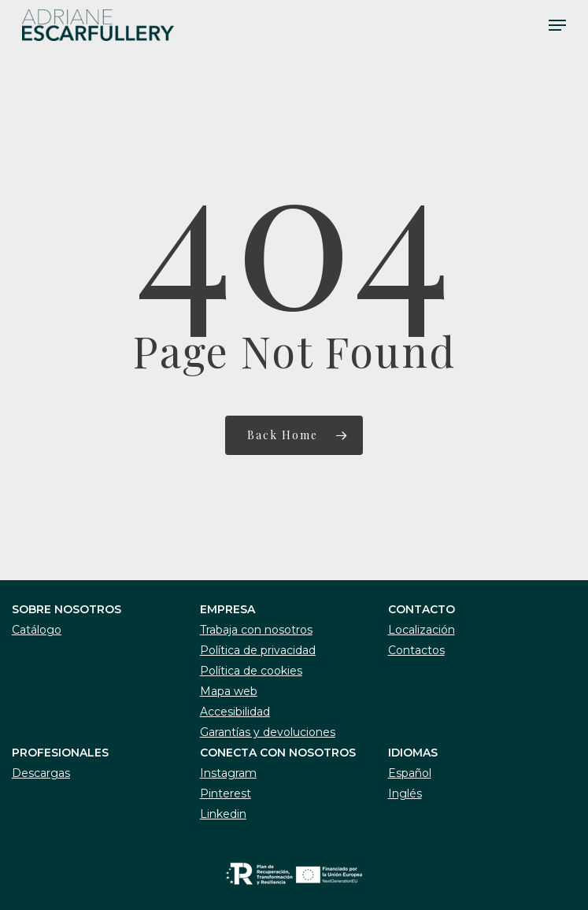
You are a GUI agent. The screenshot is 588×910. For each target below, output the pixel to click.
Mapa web (229, 691)
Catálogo (37, 630)
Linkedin (223, 814)
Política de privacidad (258, 650)
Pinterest (226, 793)
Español (410, 773)
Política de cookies (251, 671)
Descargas (41, 773)
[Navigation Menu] (557, 25)
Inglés (405, 793)
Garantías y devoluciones (268, 732)
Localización (422, 630)
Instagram (228, 773)
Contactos (416, 650)
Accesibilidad (235, 712)
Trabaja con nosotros (256, 630)
